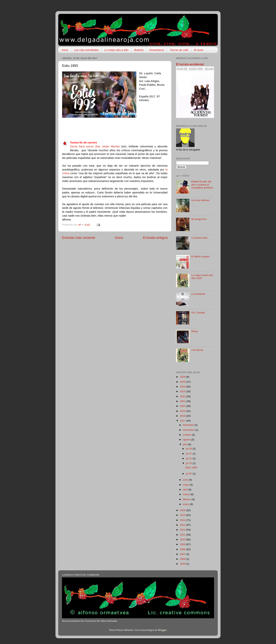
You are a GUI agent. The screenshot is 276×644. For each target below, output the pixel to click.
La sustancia (198, 294)
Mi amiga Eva (199, 219)
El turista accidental (190, 64)
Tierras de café (179, 50)
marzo (187, 494)
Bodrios (139, 50)
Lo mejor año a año (116, 50)
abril (186, 490)
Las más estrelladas (86, 50)
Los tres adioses (200, 200)
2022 (183, 396)
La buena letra (199, 238)
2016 (183, 510)
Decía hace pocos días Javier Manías (95, 146)
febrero (187, 499)
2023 (183, 391)
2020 (183, 406)
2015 (183, 515)
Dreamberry (157, 50)
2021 (183, 401)
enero (186, 504)
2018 (183, 416)
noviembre (189, 430)
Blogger (162, 630)
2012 (183, 530)
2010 (183, 540)
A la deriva (197, 350)
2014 (183, 520)
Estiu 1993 (191, 467)
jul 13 (189, 463)
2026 (183, 377)
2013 (183, 525)
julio (185, 444)
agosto (187, 440)
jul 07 (189, 474)
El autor (199, 50)
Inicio (65, 50)
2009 (183, 544)
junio (186, 480)
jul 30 (189, 449)
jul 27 (189, 454)
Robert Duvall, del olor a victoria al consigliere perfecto (202, 184)
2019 (183, 411)
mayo (186, 485)
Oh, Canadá (198, 313)
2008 (183, 549)
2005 (183, 564)
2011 (183, 535)
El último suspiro (200, 256)
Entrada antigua (155, 238)
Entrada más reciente (79, 238)
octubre (187, 435)
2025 (183, 382)
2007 (183, 554)
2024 (183, 387)
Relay (194, 331)
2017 (183, 421)
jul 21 (189, 458)
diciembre (189, 425)
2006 (183, 559)
